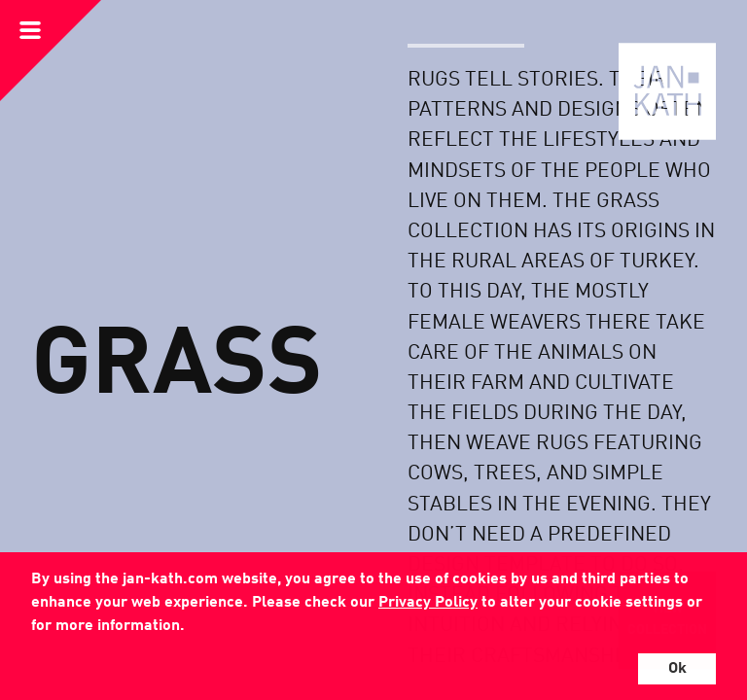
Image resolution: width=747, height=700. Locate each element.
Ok (677, 669)
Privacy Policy (428, 603)
